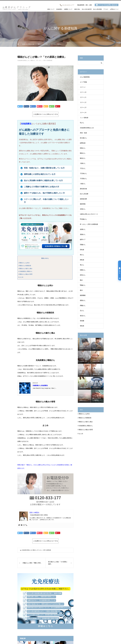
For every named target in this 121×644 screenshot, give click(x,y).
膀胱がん (83, 300)
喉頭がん (83, 158)
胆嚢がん (83, 270)
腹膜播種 (83, 295)
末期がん (83, 209)
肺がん (82, 255)
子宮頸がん (83, 179)
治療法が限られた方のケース (89, 214)
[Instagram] (24, 525)
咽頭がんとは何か (24, 263)
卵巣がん (83, 148)
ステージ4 (83, 113)
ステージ (83, 87)
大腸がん (83, 163)
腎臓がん (83, 285)
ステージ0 (83, 92)
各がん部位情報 (97, 9)
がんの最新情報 (85, 77)
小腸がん (83, 184)
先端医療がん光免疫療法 (40, 385)
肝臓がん (83, 245)
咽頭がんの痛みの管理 (25, 274)
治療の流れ (77, 9)
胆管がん (83, 275)
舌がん (82, 311)
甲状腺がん (83, 219)
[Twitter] (19, 525)
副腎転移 (83, 143)
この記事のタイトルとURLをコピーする (45, 114)
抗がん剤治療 (84, 194)
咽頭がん (33, 60)
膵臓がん (83, 306)
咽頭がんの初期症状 (25, 266)
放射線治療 (83, 199)
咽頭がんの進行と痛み (25, 269)
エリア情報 (83, 82)
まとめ (21, 277)
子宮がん (83, 168)
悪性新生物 (83, 189)
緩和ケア (83, 239)
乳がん (82, 123)
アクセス (106, 9)
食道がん (83, 316)
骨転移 (82, 326)
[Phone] (26, 525)
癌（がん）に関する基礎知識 (44, 60)
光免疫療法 (59, 9)
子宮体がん (83, 173)
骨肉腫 (82, 321)
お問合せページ (114, 9)
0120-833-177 (68, 5)
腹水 (81, 290)
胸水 (81, 280)
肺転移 (82, 260)
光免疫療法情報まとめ (23, 60)
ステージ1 (83, 97)
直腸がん (83, 234)
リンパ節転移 (84, 118)
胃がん (82, 265)
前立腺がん (83, 138)
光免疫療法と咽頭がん (25, 271)
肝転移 (82, 250)
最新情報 (83, 204)
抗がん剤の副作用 (87, 9)
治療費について (68, 9)
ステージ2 (83, 102)
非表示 (46, 258)
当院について (51, 9)
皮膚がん (83, 229)
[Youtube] (22, 525)
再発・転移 (83, 133)
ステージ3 (83, 107)
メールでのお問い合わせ (108, 5)
